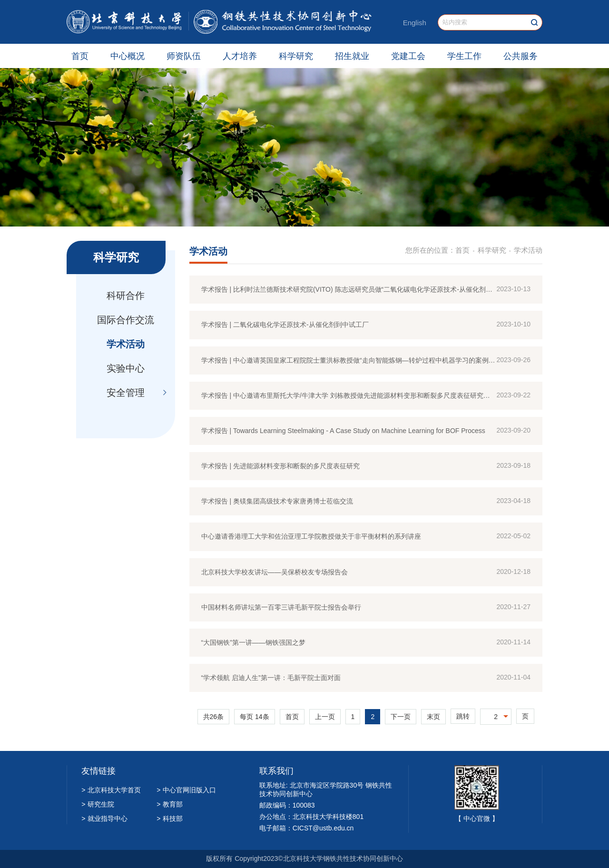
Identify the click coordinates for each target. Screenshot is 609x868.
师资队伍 (184, 56)
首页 (80, 56)
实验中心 (126, 368)
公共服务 (521, 56)
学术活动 (126, 344)
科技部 (170, 819)
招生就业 (352, 56)
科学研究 (296, 56)
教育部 (170, 804)
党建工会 (408, 56)
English (415, 23)
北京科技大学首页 (111, 790)
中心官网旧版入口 (186, 790)
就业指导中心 (104, 819)
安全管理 (126, 393)
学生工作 (464, 56)
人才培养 (240, 56)
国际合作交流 (126, 320)
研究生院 (98, 804)
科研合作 (126, 296)
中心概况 (128, 56)
